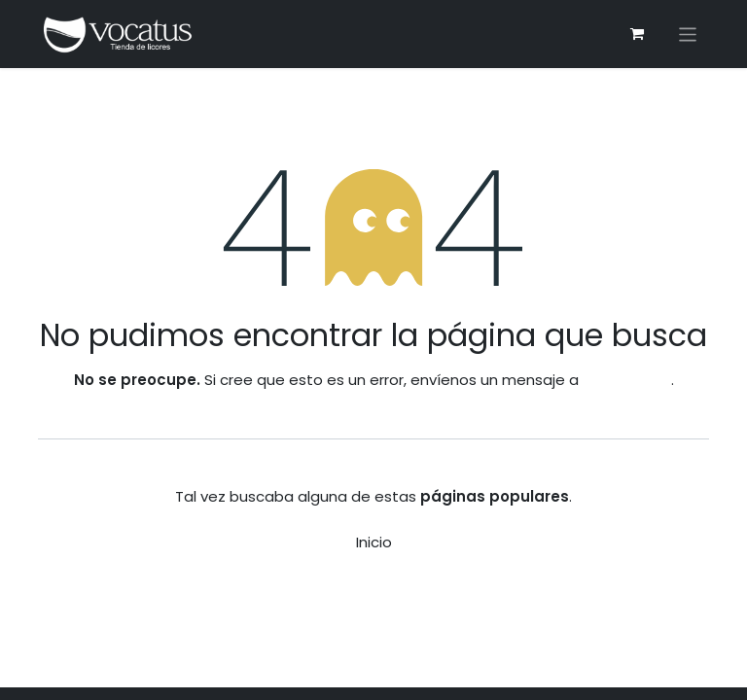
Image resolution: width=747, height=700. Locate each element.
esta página (627, 380)
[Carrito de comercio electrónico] (637, 34)
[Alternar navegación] (688, 35)
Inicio (374, 542)
